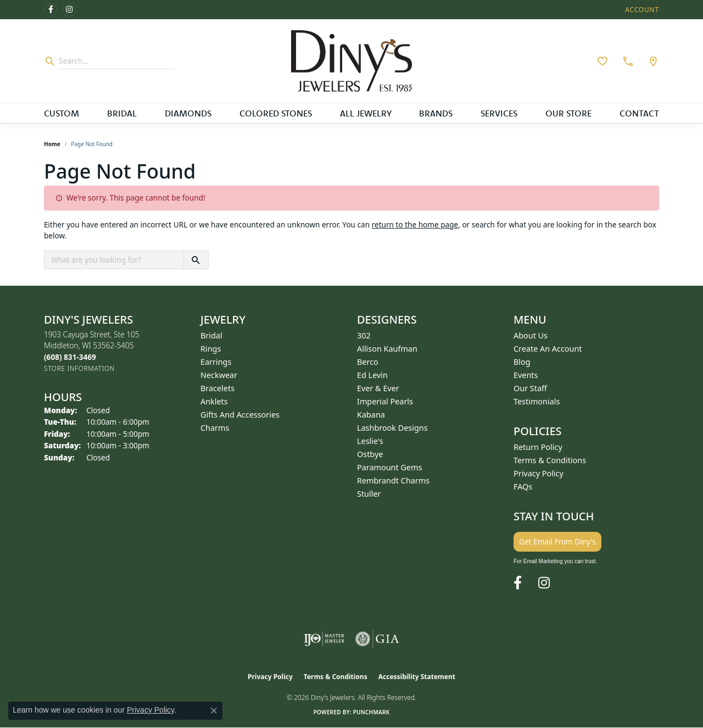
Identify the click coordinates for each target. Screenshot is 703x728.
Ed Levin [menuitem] (372, 375)
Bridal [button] (122, 113)
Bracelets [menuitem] (217, 388)
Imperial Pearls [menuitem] (385, 401)
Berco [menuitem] (368, 362)
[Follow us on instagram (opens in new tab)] (69, 10)
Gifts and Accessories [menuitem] (240, 415)
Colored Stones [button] (276, 113)
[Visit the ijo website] (324, 639)
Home (52, 144)
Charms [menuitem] (215, 428)
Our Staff (530, 388)
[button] (641, 10)
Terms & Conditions (550, 460)
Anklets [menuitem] (214, 401)
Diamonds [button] (188, 113)
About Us (531, 335)
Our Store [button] (568, 113)
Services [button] (499, 113)
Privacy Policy (539, 473)
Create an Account (548, 349)
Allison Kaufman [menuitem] (387, 349)
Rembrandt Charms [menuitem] (393, 480)
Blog (522, 362)
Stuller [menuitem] (369, 494)
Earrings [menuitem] (216, 362)
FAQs (523, 487)
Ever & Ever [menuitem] (378, 388)
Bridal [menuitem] (211, 335)
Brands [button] (436, 113)
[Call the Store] (70, 357)
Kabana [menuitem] (371, 415)
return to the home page (415, 224)
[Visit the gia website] (377, 639)
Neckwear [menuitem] (219, 375)
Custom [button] (62, 113)
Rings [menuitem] (211, 349)
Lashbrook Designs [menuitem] (392, 428)
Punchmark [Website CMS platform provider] (372, 712)
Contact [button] (639, 113)
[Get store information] (79, 368)
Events (526, 375)
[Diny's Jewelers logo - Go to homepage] (351, 61)
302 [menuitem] (364, 335)
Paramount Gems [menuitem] (389, 467)
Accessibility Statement (417, 677)
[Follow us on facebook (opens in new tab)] (51, 10)
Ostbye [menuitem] (370, 454)
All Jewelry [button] (366, 113)
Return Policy (538, 447)
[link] (627, 61)
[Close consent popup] (214, 710)
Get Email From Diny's (557, 541)
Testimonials (537, 401)
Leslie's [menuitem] (370, 441)
